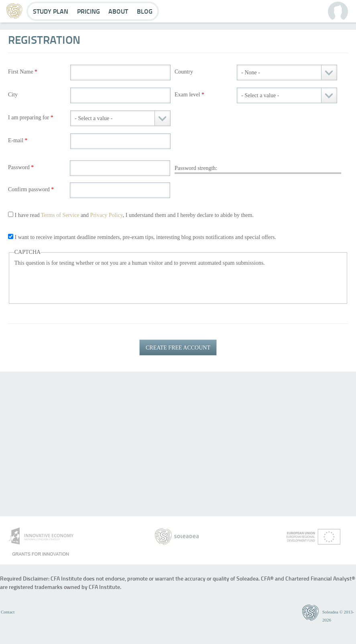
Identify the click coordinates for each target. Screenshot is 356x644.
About (118, 11)
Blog (145, 11)
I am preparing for (31, 118)
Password (21, 167)
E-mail (18, 140)
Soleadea (330, 612)
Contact (8, 612)
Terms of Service (60, 215)
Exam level (189, 95)
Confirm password (31, 189)
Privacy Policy (107, 215)
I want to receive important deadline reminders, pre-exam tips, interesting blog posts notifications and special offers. (145, 237)
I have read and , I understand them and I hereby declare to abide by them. (134, 215)
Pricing (88, 11)
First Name (23, 72)
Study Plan (51, 11)
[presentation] (75, 283)
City (13, 95)
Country (184, 72)
